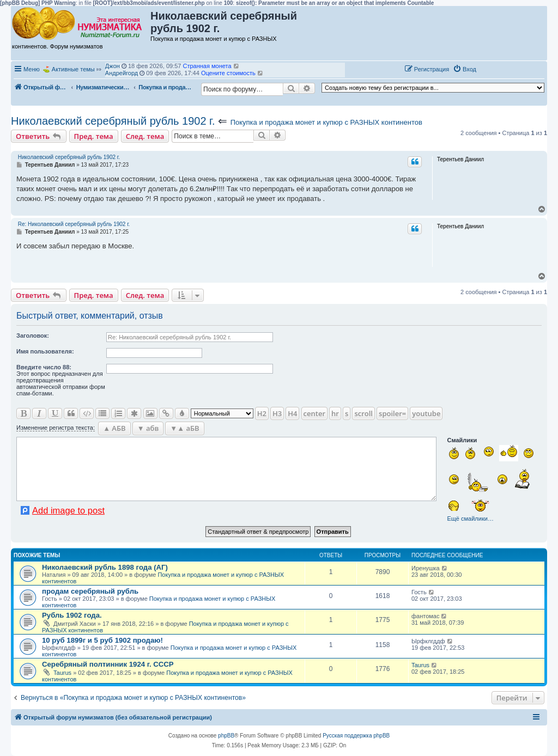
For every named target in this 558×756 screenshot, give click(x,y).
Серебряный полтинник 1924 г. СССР (108, 664)
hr (335, 413)
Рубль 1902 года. (72, 615)
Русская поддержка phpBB (356, 736)
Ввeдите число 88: (44, 367)
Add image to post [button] (68, 510)
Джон (113, 66)
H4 (292, 413)
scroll (363, 413)
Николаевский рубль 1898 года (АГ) (105, 567)
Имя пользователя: (45, 351)
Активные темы (73, 69)
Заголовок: (33, 336)
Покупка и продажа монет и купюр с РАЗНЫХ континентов (326, 122)
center (314, 413)
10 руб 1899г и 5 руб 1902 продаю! (102, 640)
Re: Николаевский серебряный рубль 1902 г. (74, 224)
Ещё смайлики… (470, 519)
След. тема (145, 136)
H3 (277, 413)
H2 (262, 413)
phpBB (226, 736)
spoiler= (392, 413)
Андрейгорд (122, 73)
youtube (426, 413)
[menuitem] (465, 69)
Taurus (62, 673)
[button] (492, 69)
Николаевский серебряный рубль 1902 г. (113, 121)
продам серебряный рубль (90, 591)
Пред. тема (94, 136)
